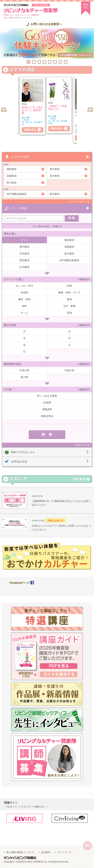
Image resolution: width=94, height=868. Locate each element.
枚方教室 (12, 183)
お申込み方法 (19, 461)
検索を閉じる (81, 445)
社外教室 (24, 267)
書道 (69, 299)
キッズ (24, 313)
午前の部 (24, 370)
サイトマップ (64, 852)
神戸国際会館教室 (17, 194)
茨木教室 (55, 176)
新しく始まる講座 (47, 396)
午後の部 (69, 370)
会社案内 (46, 852)
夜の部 (24, 377)
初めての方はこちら (23, 452)
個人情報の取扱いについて (20, 852)
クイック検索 (19, 208)
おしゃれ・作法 (24, 286)
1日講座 (47, 403)
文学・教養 (69, 306)
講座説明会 (47, 416)
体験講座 (47, 409)
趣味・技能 (24, 299)
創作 (24, 306)
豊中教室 (55, 169)
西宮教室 (55, 194)
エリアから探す (20, 157)
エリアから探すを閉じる (76, 202)
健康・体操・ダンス (69, 292)
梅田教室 (12, 169)
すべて (24, 240)
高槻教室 (12, 176)
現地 (69, 313)
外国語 (24, 292)
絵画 (69, 286)
